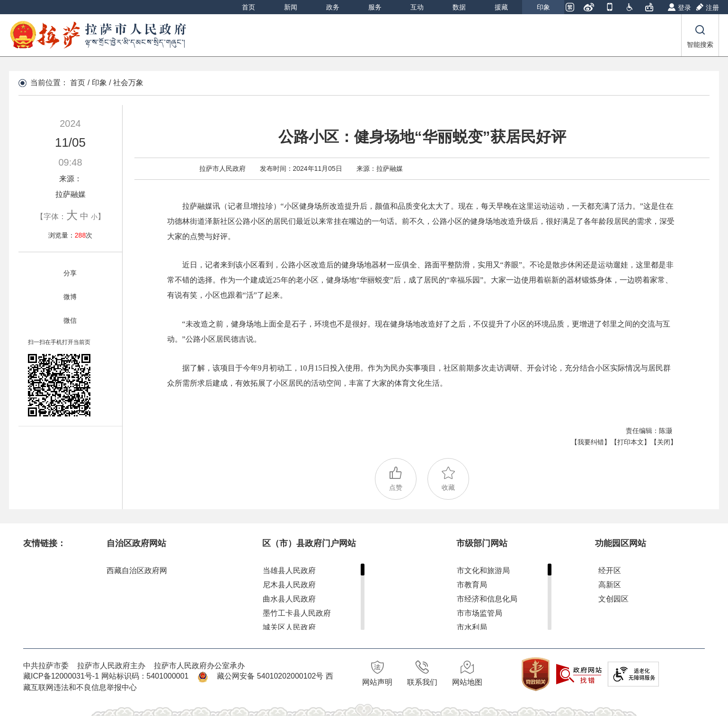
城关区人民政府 (289, 627)
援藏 (501, 7)
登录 (684, 8)
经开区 (610, 570)
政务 (333, 7)
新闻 (291, 7)
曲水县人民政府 (289, 599)
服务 (375, 7)
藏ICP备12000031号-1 (62, 676)
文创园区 (613, 599)
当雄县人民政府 (289, 570)
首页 (249, 7)
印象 (543, 7)
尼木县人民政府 (289, 585)
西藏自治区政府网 (137, 570)
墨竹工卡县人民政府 (297, 613)
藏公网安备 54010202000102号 (270, 676)
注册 (712, 8)
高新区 (610, 585)
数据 (459, 7)
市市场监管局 (479, 613)
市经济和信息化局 (487, 599)
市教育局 (472, 585)
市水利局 (472, 627)
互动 (417, 7)
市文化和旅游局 (483, 570)
